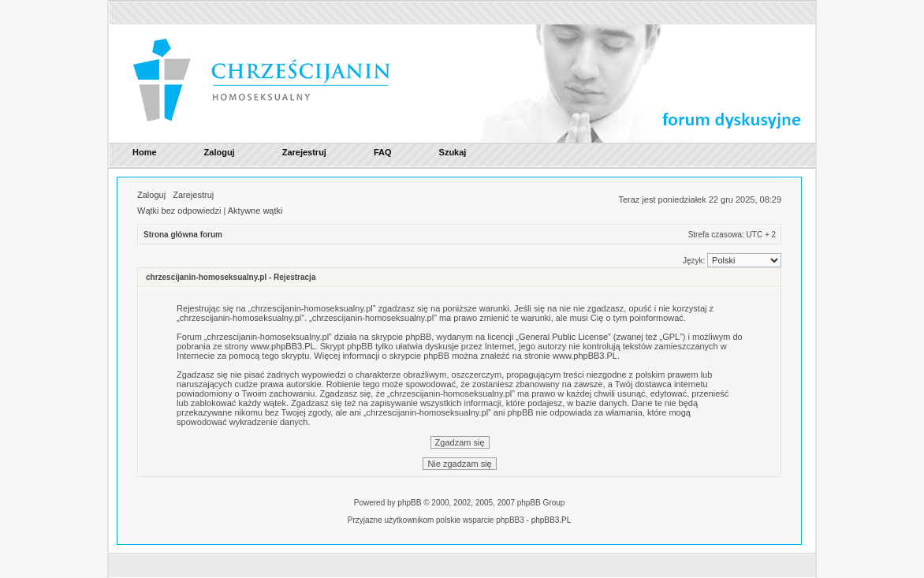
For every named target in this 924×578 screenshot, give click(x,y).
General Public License (563, 337)
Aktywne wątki (255, 211)
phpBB (409, 503)
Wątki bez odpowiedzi (179, 211)
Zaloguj (151, 195)
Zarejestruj (193, 195)
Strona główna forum (183, 235)
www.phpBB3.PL (283, 346)
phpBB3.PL (551, 520)
